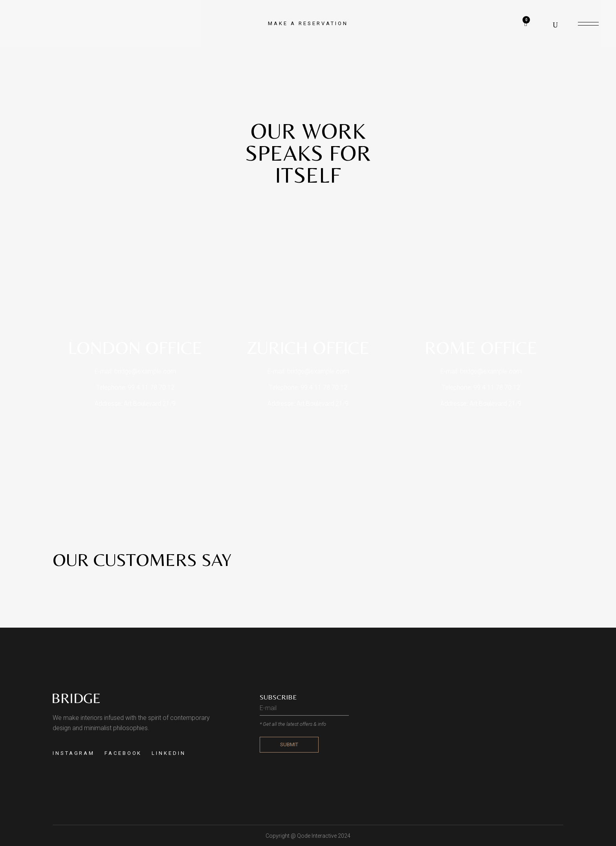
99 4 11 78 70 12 (151, 387)
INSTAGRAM (74, 753)
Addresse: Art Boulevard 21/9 (135, 404)
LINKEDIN (169, 753)
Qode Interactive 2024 (324, 836)
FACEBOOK (123, 753)
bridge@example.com (145, 371)
